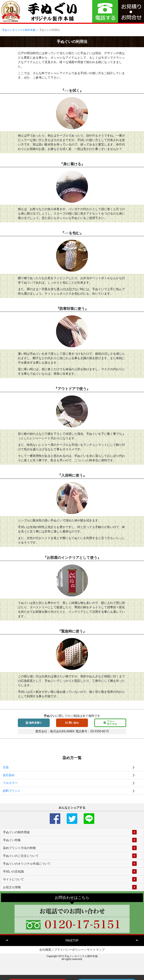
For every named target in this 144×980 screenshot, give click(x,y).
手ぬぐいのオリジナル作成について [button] (27, 864)
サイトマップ (96, 950)
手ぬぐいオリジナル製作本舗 (19, 30)
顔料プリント (12, 791)
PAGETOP (72, 940)
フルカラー (10, 783)
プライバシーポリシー (69, 950)
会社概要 (45, 950)
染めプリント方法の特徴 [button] (19, 848)
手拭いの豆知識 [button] (13, 871)
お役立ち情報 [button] (12, 887)
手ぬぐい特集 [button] (12, 840)
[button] (131, 11)
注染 (6, 767)
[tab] (72, 832)
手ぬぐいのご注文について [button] (21, 856)
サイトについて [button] (13, 879)
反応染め (9, 775)
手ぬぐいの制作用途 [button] (16, 832)
